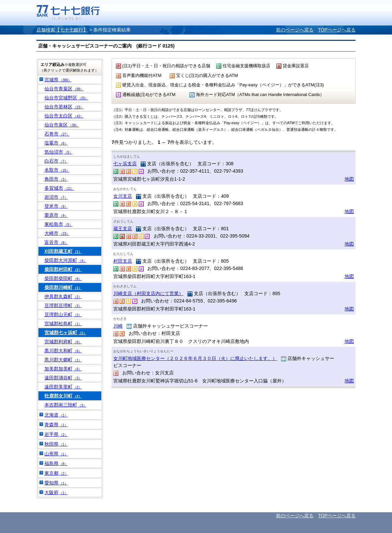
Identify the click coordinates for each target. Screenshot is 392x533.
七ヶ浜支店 (125, 164)
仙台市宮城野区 (66, 98)
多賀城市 (59, 188)
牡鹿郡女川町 (63, 396)
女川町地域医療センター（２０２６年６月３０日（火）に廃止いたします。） (195, 358)
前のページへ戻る (295, 30)
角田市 (56, 179)
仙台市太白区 (64, 116)
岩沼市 (56, 197)
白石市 (56, 161)
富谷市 (56, 242)
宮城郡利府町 (63, 342)
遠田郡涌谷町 (63, 378)
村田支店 (123, 261)
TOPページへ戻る (337, 30)
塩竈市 (56, 143)
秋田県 (56, 444)
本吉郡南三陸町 (66, 405)
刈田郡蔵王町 (63, 251)
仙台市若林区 (64, 107)
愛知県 (56, 483)
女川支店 (123, 196)
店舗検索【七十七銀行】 (62, 30)
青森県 (56, 425)
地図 (349, 179)
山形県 (56, 454)
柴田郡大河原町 (66, 260)
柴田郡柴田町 (63, 278)
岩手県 (56, 434)
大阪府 (56, 493)
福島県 (56, 463)
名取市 (57, 170)
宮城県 (58, 80)
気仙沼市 (58, 152)
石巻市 (57, 134)
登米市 (56, 206)
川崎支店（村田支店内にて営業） (148, 293)
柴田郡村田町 (63, 269)
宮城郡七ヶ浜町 (66, 333)
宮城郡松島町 (63, 324)
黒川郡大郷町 (63, 360)
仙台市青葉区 (64, 89)
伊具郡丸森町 (63, 296)
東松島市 (58, 224)
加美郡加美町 (63, 369)
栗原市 (56, 215)
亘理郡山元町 (63, 315)
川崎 (118, 326)
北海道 (56, 415)
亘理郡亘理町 (63, 305)
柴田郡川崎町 (63, 287)
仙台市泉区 (62, 125)
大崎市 (57, 233)
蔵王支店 (123, 229)
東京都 (56, 473)
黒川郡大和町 (63, 351)
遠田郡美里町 (63, 387)
